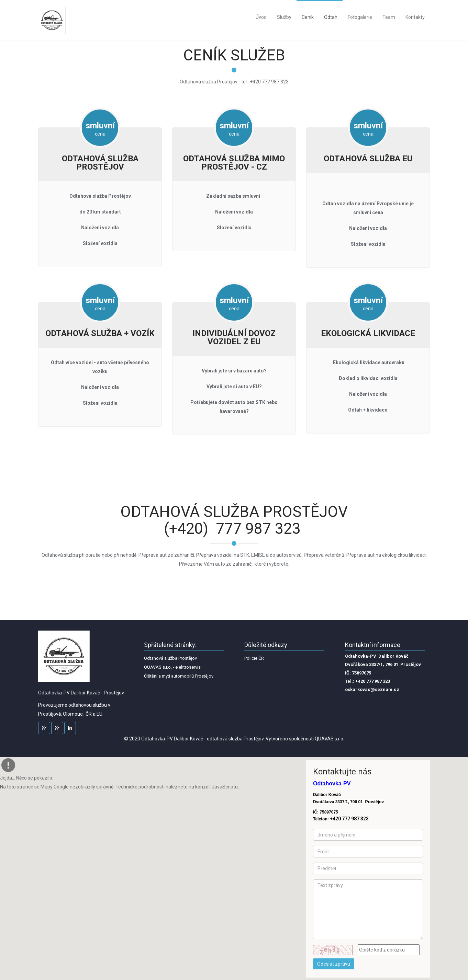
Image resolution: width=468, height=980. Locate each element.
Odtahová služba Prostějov (170, 658)
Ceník (308, 17)
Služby (284, 17)
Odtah (331, 17)
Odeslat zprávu (334, 964)
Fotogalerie (360, 17)
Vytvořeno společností (290, 739)
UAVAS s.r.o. (331, 739)
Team (389, 17)
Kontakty (415, 17)
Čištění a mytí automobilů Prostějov (179, 676)
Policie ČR (254, 658)
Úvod (261, 17)
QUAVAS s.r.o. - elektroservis (172, 667)
